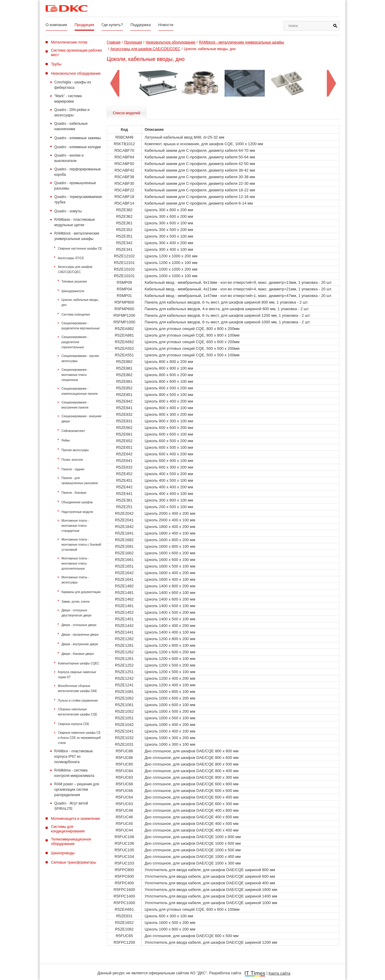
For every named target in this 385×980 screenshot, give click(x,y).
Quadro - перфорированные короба (78, 172)
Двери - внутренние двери (80, 644)
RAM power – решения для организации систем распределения (77, 790)
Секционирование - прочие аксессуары (80, 358)
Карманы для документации (81, 592)
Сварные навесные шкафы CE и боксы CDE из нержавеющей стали (79, 738)
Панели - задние (73, 469)
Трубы (56, 64)
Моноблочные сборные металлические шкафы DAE (77, 688)
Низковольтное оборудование (76, 73)
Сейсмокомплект (73, 431)
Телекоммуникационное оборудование (71, 842)
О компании (56, 25)
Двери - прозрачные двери (80, 635)
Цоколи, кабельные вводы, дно (80, 302)
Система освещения (76, 315)
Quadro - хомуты (68, 211)
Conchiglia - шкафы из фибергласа (73, 85)
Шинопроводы (63, 853)
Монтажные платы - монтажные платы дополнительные (75, 563)
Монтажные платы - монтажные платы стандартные (75, 526)
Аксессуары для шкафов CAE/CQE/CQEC (75, 269)
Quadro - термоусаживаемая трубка (78, 199)
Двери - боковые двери (78, 654)
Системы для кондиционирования (68, 829)
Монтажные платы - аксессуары (75, 580)
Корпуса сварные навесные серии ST (77, 675)
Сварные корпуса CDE (74, 724)
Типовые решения (74, 282)
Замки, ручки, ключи (76, 602)
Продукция (84, 25)
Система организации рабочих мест (77, 53)
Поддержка (141, 25)
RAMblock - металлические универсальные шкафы (77, 236)
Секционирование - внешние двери (82, 419)
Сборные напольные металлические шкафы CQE (78, 712)
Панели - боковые (74, 493)
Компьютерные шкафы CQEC (79, 663)
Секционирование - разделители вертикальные (81, 326)
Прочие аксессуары (75, 450)
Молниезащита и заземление (75, 819)
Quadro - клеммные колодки (78, 147)
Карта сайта (279, 973)
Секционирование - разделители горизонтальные (75, 342)
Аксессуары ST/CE (71, 258)
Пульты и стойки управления (78, 701)
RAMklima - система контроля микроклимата (74, 773)
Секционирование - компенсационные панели (80, 391)
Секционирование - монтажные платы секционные (75, 375)
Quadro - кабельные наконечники (71, 126)
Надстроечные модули (77, 512)
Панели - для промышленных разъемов (80, 481)
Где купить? (112, 25)
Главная (114, 42)
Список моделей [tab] (127, 113)
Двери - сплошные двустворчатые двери (76, 613)
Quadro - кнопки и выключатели (69, 158)
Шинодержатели (73, 291)
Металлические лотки (69, 42)
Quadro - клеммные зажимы (78, 138)
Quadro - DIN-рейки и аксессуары (72, 112)
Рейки (66, 441)
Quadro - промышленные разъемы (75, 186)
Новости (166, 25)
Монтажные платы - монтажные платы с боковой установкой (81, 545)
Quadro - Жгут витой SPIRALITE (71, 806)
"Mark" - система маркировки (68, 99)
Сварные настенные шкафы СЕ (80, 249)
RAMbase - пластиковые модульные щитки (75, 222)
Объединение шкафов (77, 502)
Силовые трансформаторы (74, 862)
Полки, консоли (72, 460)
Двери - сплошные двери (79, 625)
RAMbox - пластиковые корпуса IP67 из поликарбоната (74, 757)
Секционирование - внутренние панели (75, 405)
